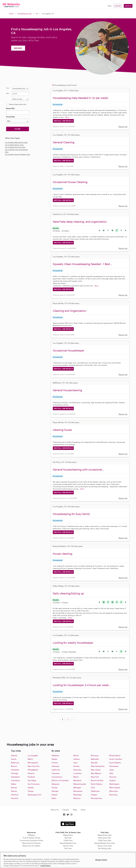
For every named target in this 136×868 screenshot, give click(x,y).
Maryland (77, 780)
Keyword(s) (10, 108)
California (56, 770)
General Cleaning (64, 142)
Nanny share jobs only (18, 104)
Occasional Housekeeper (69, 350)
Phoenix (31, 773)
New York (95, 777)
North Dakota (97, 784)
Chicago (15, 773)
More (67, 117)
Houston (15, 798)
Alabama (55, 755)
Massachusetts (80, 784)
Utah (111, 773)
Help (110, 6)
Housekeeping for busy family (71, 514)
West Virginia (115, 787)
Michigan (77, 787)
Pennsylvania (96, 798)
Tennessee (114, 766)
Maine (76, 777)
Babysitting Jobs (105, 835)
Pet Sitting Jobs (105, 848)
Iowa (75, 763)
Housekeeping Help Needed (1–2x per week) (80, 98)
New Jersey (96, 770)
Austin (14, 759)
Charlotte (15, 770)
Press (83, 810)
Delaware (55, 784)
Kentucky (77, 770)
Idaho (54, 798)
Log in (118, 6)
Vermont (113, 777)
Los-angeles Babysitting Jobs (16, 142)
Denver (14, 787)
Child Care (68, 840)
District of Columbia (60, 780)
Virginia (112, 780)
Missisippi (78, 795)
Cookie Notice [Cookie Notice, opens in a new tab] (46, 866)
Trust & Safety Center (31, 838)
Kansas (76, 766)
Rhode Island (115, 755)
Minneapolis (33, 763)
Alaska (54, 759)
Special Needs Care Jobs (105, 843)
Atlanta (14, 755)
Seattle (31, 787)
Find (8, 88)
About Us (55, 810)
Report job (123, 127)
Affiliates (31, 835)
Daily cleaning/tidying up (68, 593)
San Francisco (34, 784)
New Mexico (96, 773)
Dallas (14, 784)
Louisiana (77, 773)
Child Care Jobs (105, 840)
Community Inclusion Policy (31, 840)
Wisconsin (114, 791)
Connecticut (57, 777)
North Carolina (97, 780)
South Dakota (115, 763)
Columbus (15, 780)
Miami (30, 759)
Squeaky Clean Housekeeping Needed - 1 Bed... (82, 264)
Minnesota (78, 791)
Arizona (55, 763)
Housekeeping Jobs (25, 14)
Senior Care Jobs (105, 846)
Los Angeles (33, 755)
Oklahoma (95, 791)
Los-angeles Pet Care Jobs (15, 147)
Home (11, 14)
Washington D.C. (35, 795)
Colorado (56, 773)
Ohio (93, 787)
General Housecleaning (67, 390)
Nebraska (95, 759)
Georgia (55, 791)
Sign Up (128, 6)
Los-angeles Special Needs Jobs (18, 154)
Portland (31, 777)
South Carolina (116, 759)
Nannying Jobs (105, 838)
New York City (34, 766)
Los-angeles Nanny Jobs (14, 145)
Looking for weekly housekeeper (73, 643)
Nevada (94, 763)
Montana (95, 755)
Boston (14, 766)
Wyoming (113, 795)
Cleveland (15, 777)
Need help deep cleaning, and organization (80, 222)
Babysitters (68, 835)
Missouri (77, 798)
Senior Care (68, 846)
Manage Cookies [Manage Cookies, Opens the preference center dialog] (101, 860)
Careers (66, 810)
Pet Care (68, 848)
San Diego (32, 780)
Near (8, 93)
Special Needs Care (68, 843)
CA (37, 14)
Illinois (76, 755)
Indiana (77, 759)
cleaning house (62, 430)
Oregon (94, 795)
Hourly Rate (11, 117)
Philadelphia (33, 770)
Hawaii (54, 795)
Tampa (31, 791)
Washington (114, 784)
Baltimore (15, 763)
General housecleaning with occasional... (79, 469)
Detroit (14, 791)
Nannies (68, 838)
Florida (54, 787)
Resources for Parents (31, 843)
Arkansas (55, 766)
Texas (112, 770)
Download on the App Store (68, 824)
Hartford (15, 795)
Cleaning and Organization (69, 311)
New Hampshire (98, 766)
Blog (75, 810)
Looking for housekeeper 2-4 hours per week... (82, 685)
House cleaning (63, 554)
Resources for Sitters (31, 846)
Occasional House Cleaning (70, 182)
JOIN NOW (18, 48)
